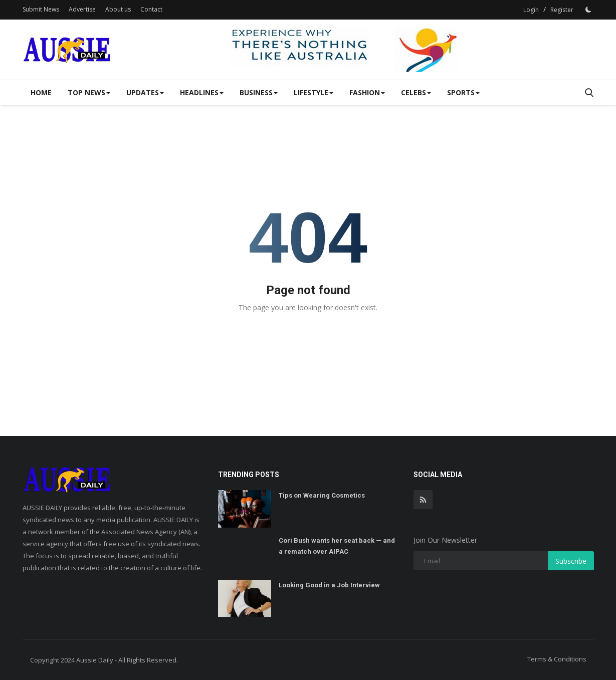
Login (531, 10)
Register (562, 10)
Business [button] (259, 92)
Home (41, 92)
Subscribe (571, 561)
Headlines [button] (202, 92)
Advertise (82, 9)
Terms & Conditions (557, 659)
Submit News (41, 9)
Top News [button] (89, 92)
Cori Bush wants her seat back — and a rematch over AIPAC (337, 546)
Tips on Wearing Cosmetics (322, 495)
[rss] (423, 500)
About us (118, 9)
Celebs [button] (416, 92)
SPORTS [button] (463, 92)
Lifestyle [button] (314, 92)
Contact (151, 9)
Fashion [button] (367, 92)
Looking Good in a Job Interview (329, 585)
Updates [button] (145, 92)
